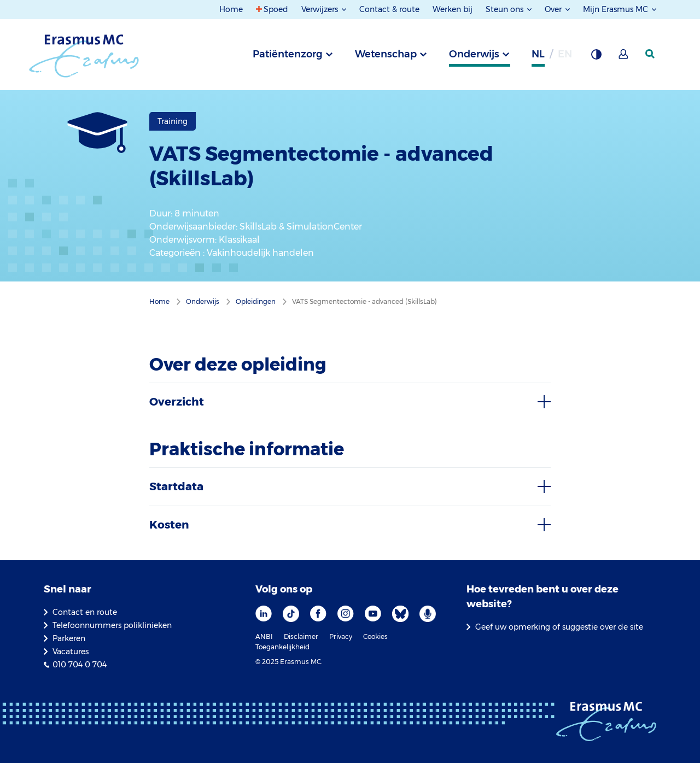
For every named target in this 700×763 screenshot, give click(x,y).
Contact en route (85, 612)
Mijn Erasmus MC (617, 9)
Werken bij (453, 9)
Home (231, 9)
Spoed (276, 9)
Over (554, 9)
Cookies (375, 636)
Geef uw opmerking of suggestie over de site (559, 627)
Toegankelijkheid (282, 647)
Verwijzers (321, 9)
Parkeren (69, 638)
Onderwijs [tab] (474, 54)
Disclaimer (301, 636)
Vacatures (71, 652)
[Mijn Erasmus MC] (624, 57)
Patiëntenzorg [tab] (288, 54)
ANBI (264, 636)
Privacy (341, 636)
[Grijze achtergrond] (596, 57)
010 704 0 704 (80, 665)
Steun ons (506, 9)
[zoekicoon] (651, 54)
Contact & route (389, 9)
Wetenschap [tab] (386, 54)
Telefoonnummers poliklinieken (112, 625)
